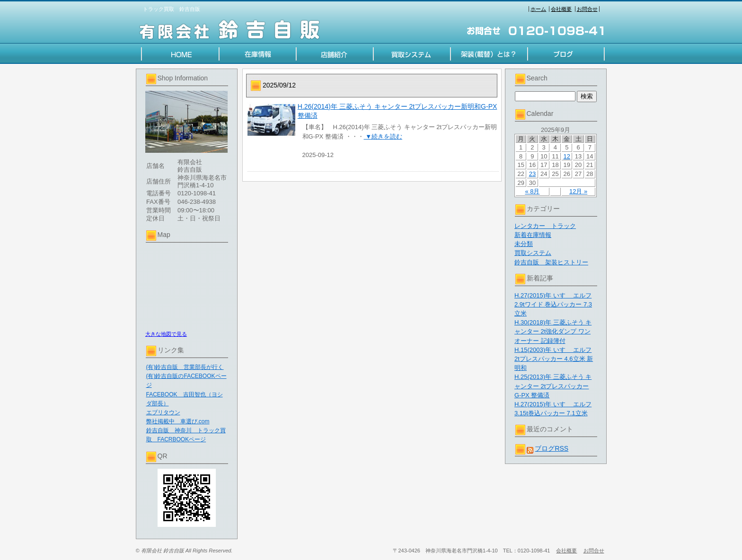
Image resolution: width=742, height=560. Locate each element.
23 (532, 174)
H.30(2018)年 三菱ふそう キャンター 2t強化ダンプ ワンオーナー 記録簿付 (553, 331)
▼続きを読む (383, 136)
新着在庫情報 (533, 235)
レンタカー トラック (545, 226)
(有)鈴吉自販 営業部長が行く (185, 367)
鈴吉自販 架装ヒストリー (551, 262)
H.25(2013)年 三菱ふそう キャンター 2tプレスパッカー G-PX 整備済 (553, 386)
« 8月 (532, 191)
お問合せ (587, 9)
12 (567, 156)
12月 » (578, 191)
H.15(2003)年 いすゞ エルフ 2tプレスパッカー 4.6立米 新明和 (554, 359)
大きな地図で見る (166, 334)
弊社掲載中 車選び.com (178, 421)
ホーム (538, 9)
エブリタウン (163, 412)
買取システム (533, 253)
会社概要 (561, 9)
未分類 (524, 244)
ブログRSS (552, 448)
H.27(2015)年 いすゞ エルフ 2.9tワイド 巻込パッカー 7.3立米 (553, 304)
